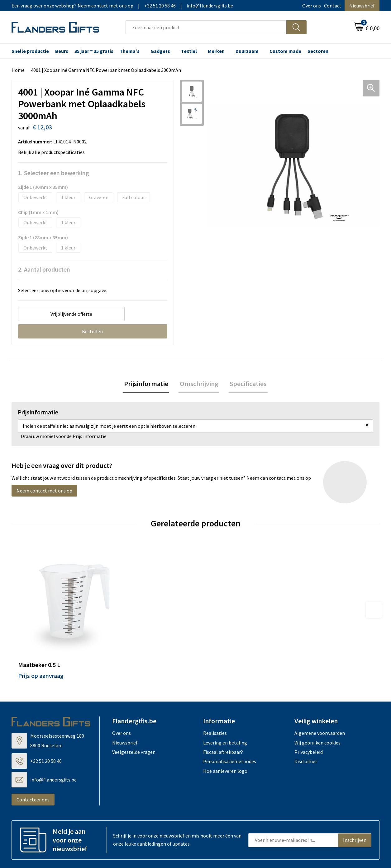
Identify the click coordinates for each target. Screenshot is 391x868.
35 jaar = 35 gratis (94, 51)
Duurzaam (247, 51)
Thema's (130, 51)
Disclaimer (306, 731)
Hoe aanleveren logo (225, 741)
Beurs (62, 51)
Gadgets (160, 51)
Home (18, 70)
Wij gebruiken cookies (317, 712)
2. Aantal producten (44, 269)
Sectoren (318, 51)
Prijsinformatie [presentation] (148, 384)
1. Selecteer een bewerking (54, 173)
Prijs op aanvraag (41, 645)
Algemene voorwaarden (320, 703)
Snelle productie (30, 51)
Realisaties (215, 703)
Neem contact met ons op (44, 492)
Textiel (189, 51)
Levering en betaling (225, 712)
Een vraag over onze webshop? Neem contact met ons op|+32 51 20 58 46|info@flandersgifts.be (122, 6)
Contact (333, 6)
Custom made (285, 51)
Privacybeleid (309, 722)
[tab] (148, 384)
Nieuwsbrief (362, 6)
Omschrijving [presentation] (199, 384)
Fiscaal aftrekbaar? (223, 722)
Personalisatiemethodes (230, 731)
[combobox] (206, 27)
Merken (216, 51)
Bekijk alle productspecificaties (53, 152)
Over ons (312, 6)
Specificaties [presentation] (246, 384)
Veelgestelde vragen (134, 722)
